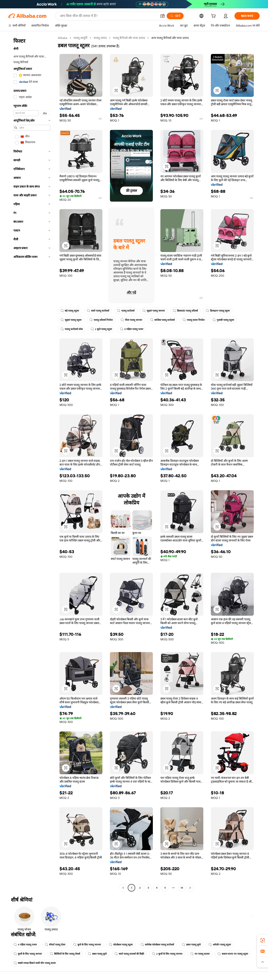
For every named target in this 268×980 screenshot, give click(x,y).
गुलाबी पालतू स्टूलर (223, 320)
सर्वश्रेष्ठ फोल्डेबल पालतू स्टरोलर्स (157, 945)
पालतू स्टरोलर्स (126, 311)
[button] (162, 16)
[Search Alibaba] (108, 16)
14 (182, 888)
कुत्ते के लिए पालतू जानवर (87, 945)
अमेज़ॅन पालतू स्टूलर (220, 945)
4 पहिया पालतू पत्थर (132, 329)
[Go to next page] (190, 888)
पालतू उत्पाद (100, 38)
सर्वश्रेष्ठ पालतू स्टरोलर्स (162, 320)
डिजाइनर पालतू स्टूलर (218, 311)
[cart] (214, 17)
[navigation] (32, 463)
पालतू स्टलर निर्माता (194, 320)
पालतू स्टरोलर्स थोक (72, 329)
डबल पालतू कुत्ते (191, 945)
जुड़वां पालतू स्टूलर (71, 320)
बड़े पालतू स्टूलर (70, 311)
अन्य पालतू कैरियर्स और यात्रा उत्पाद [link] (170, 38)
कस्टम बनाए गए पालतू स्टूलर (233, 954)
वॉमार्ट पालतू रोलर (55, 945)
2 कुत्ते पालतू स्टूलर (101, 329)
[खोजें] (175, 16)
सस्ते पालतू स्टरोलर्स (98, 311)
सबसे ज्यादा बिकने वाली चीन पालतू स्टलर (35, 963)
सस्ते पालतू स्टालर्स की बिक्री (129, 954)
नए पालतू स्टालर (200, 954)
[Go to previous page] (123, 888)
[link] (263, 940)
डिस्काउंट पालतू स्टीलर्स (185, 311)
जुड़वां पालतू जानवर (154, 311)
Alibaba (62, 38)
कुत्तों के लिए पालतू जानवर (28, 954)
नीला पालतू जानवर (131, 320)
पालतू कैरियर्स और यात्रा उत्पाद (129, 38)
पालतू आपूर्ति (80, 38)
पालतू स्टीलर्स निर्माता (101, 320)
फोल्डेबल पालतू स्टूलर (121, 945)
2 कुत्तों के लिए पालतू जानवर (167, 954)
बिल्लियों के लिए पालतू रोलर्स (65, 954)
